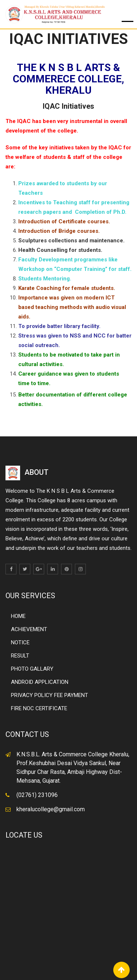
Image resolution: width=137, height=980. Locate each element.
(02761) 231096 (37, 795)
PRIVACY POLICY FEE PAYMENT (50, 695)
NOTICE (20, 642)
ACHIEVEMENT (29, 629)
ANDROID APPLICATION (40, 682)
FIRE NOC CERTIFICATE (39, 708)
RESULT (20, 656)
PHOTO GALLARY (32, 669)
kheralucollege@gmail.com (51, 809)
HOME (18, 616)
